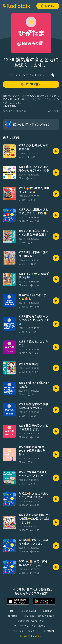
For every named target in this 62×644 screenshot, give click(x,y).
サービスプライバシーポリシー (31, 626)
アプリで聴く (31, 84)
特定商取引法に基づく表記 (39, 616)
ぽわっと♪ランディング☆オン (26, 75)
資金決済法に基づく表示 (31, 621)
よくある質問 (29, 611)
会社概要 (47, 611)
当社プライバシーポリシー (23, 631)
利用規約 (49, 631)
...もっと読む (9, 106)
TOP (12, 611)
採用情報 (13, 616)
